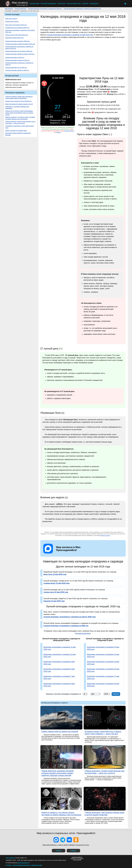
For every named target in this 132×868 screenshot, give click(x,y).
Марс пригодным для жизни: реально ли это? (19, 104)
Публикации (34, 4)
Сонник (85, 4)
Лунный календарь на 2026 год (15, 57)
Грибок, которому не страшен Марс (16, 131)
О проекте (9, 865)
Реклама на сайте (37, 865)
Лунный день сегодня (12, 21)
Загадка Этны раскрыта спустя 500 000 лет (18, 101)
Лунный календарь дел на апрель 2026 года (19, 51)
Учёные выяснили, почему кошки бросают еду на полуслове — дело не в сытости (20, 122)
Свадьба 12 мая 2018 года (54, 601)
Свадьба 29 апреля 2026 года (14, 38)
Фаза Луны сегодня (11, 19)
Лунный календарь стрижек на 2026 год (17, 60)
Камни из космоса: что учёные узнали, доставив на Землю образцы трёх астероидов (20, 118)
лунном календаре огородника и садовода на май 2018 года (70, 35)
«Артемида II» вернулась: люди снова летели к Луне (20, 127)
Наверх (73, 851)
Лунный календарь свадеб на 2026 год (17, 70)
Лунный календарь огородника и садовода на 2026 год (19, 64)
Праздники (94, 4)
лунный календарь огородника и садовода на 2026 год (66, 626)
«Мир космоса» (10, 858)
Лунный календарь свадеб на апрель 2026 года (20, 54)
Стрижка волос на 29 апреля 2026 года (17, 28)
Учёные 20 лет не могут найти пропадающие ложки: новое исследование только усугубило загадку (19, 113)
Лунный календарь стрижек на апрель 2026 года (20, 44)
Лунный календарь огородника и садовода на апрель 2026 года (19, 47)
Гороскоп (62, 4)
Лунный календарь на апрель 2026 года (17, 41)
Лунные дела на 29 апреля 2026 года (17, 35)
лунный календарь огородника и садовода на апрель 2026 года (70, 617)
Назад (59, 851)
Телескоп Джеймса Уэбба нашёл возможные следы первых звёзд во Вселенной (19, 97)
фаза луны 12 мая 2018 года (55, 574)
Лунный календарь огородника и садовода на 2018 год (45, 9)
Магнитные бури (74, 4)
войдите (59, 132)
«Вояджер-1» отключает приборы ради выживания (17, 107)
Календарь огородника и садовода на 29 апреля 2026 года (20, 31)
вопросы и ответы (105, 535)
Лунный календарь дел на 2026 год (16, 68)
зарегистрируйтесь (69, 131)
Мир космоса (9, 9)
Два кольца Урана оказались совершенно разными (18, 134)
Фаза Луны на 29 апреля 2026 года (16, 25)
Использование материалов (21, 865)
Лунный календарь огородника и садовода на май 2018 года (82, 9)
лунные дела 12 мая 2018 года (56, 592)
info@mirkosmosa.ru (23, 863)
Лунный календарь (48, 4)
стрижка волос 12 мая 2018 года (56, 583)
